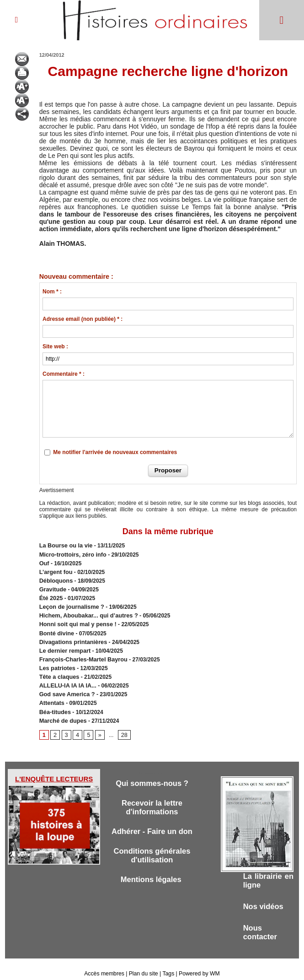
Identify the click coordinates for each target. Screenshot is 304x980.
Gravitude (52, 586)
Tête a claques (58, 669)
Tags (168, 965)
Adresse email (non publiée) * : (83, 319)
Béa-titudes (54, 702)
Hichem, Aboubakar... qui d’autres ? (86, 611)
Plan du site (144, 965)
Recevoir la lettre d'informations (152, 798)
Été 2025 (51, 595)
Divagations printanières (71, 636)
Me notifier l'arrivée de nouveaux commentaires (115, 452)
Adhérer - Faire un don (152, 822)
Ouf (44, 562)
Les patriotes (56, 661)
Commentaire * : (64, 374)
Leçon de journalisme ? (70, 603)
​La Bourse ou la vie (64, 545)
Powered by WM (198, 965)
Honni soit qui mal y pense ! (76, 619)
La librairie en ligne (268, 870)
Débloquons (55, 578)
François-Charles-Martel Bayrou (81, 652)
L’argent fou (55, 570)
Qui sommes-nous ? (152, 773)
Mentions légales (152, 872)
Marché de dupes (62, 710)
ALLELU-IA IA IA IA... (66, 677)
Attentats (51, 693)
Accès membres (105, 965)
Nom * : (52, 292)
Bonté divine (56, 628)
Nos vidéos (264, 897)
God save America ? (66, 685)
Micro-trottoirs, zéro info (71, 553)
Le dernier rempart (64, 644)
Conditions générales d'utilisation (152, 847)
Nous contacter (261, 923)
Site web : (55, 347)
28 (123, 724)
